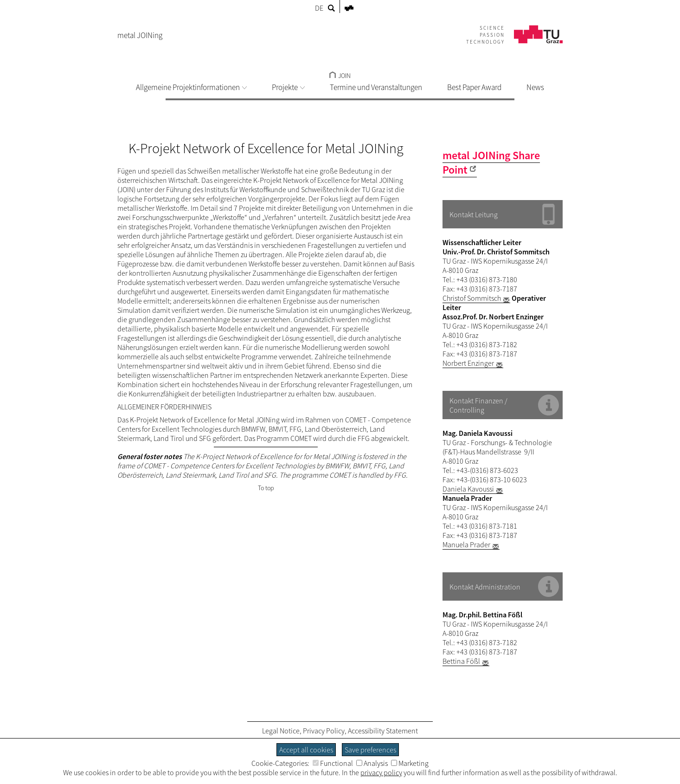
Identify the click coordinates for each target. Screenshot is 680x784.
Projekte (288, 87)
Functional (333, 763)
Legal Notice (281, 731)
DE (319, 8)
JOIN (340, 76)
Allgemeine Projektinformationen (191, 87)
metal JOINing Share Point (491, 162)
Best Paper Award (474, 87)
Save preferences (370, 750)
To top (266, 488)
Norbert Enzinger (468, 363)
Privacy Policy (324, 731)
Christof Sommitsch (472, 298)
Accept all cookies (306, 750)
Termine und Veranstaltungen (376, 87)
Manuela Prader (466, 544)
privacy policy (381, 772)
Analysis (372, 763)
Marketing (410, 763)
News (535, 87)
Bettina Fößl (461, 661)
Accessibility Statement (383, 731)
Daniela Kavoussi (468, 489)
